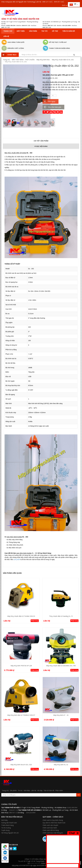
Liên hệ (6, 36)
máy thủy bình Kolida (14, 537)
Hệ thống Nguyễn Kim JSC (10, 833)
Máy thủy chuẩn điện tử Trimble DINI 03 (21, 616)
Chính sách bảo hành (50, 828)
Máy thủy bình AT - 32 (61, 715)
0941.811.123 (59, 2)
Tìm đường (5, 847)
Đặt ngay (52, 101)
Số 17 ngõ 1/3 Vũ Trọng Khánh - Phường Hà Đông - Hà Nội (39, 808)
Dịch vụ (65, 5)
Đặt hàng (35, 621)
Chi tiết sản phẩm (41, 141)
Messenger (5, 859)
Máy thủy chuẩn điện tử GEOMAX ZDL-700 (61, 666)
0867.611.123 (52, 26)
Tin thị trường (6, 828)
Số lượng (46, 95)
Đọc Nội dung (41, 146)
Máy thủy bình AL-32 (61, 765)
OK (79, 795)
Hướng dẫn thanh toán (9, 823)
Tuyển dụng (5, 830)
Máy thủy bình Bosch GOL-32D (21, 765)
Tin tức (44, 31)
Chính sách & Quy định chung (53, 820)
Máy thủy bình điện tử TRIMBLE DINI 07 (21, 715)
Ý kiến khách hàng (7, 825)
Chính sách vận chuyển (50, 825)
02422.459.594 (11, 26)
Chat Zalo (5, 853)
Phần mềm (59, 790)
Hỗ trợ (55, 31)
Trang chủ (8, 31)
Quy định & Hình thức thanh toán (54, 823)
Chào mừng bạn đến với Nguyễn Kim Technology (18, 2)
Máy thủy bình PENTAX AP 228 (21, 666)
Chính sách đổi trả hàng (51, 830)
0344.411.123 (26, 26)
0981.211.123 (47, 2)
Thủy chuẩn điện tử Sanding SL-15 (61, 616)
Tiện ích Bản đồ (69, 31)
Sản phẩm (33, 31)
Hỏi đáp (40, 790)
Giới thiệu (21, 31)
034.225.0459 (66, 26)
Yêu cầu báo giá (55, 107)
